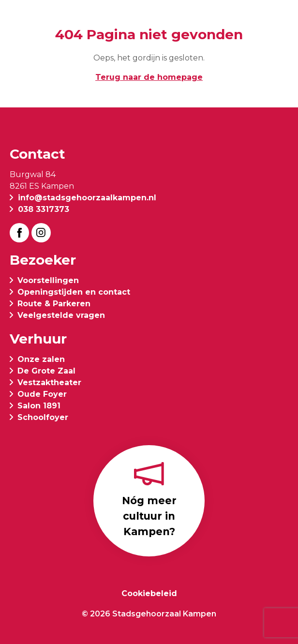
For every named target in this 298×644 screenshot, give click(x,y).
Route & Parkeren (54, 304)
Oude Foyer (42, 394)
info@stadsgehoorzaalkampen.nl (87, 198)
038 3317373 (44, 209)
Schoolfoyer (43, 417)
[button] (281, 20)
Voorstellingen (48, 280)
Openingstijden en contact (74, 292)
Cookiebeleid (149, 593)
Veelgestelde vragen (61, 315)
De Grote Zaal (46, 371)
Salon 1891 (39, 406)
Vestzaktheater (49, 382)
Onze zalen (41, 359)
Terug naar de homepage (149, 77)
